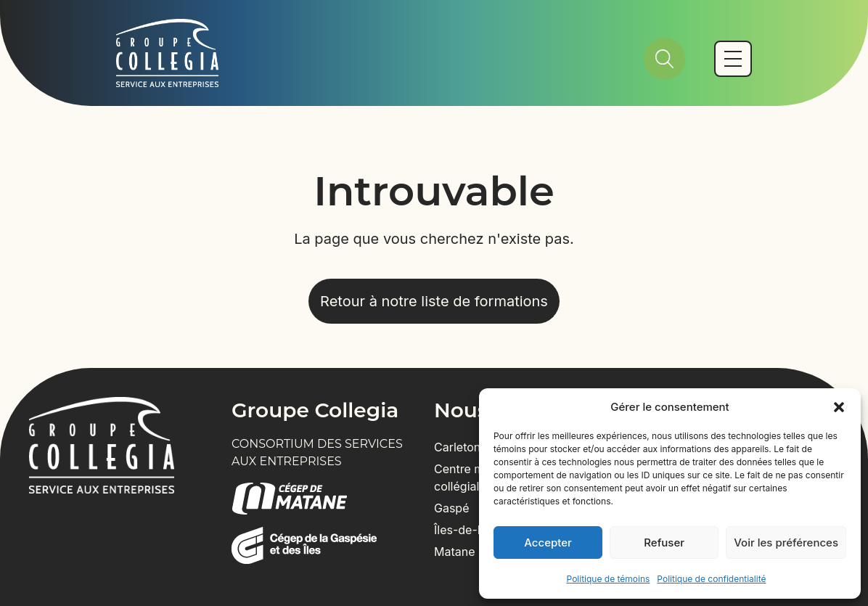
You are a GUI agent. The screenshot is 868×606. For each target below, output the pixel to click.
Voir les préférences (786, 542)
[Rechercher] (664, 59)
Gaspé (452, 508)
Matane (455, 552)
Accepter (548, 542)
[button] (839, 407)
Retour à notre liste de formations (434, 301)
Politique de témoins (609, 579)
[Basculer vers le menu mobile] (733, 59)
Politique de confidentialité (711, 579)
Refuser (664, 542)
